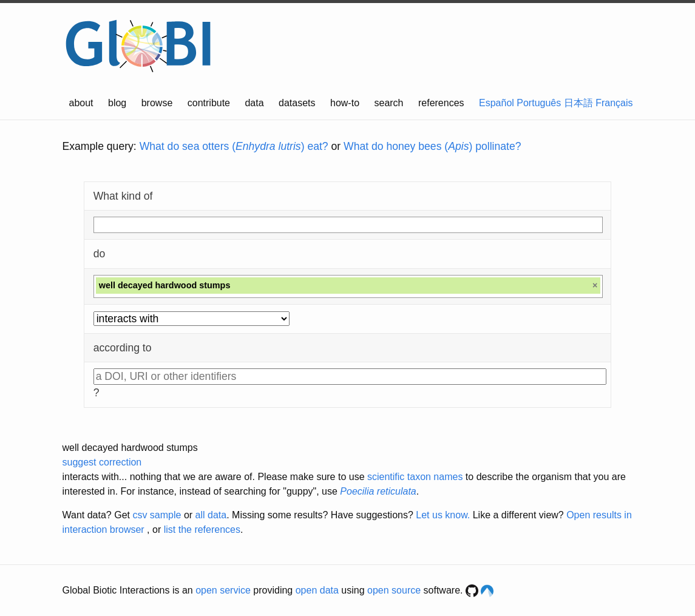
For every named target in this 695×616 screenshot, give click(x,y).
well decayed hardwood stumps (130, 448)
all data (211, 515)
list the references (202, 530)
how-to (345, 103)
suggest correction (102, 462)
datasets (297, 103)
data (254, 103)
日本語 (578, 103)
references (441, 103)
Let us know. (443, 515)
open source (394, 590)
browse (157, 103)
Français (614, 103)
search (388, 103)
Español (497, 103)
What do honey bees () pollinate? (432, 146)
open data (317, 590)
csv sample (157, 515)
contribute (209, 103)
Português (539, 103)
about (81, 103)
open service (223, 590)
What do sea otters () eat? (234, 146)
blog (117, 103)
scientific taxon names (415, 477)
